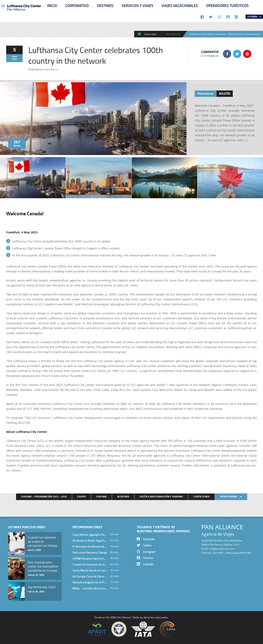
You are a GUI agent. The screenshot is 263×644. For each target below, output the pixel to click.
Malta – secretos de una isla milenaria (90, 588)
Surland (101, 496)
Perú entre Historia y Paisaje (90, 552)
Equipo (81, 496)
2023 (14, 59)
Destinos (105, 6)
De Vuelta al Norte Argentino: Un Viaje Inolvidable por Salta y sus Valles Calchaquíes (90, 540)
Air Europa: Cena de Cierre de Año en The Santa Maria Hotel (90, 576)
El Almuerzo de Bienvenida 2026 (90, 546)
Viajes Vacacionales (180, 6)
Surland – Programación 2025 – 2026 (44, 496)
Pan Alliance (173, 34)
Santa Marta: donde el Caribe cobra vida (90, 570)
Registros (123, 496)
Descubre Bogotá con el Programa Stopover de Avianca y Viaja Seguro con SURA (90, 582)
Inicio (52, 6)
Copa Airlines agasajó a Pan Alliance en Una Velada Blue (90, 535)
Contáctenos (201, 496)
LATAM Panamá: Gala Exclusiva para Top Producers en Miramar (90, 558)
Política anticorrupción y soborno (161, 496)
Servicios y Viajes (137, 6)
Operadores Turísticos (227, 6)
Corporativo (77, 6)
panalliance (52, 69)
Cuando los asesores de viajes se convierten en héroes (90, 564)
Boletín (225, 93)
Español (253, 17)
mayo (14, 56)
